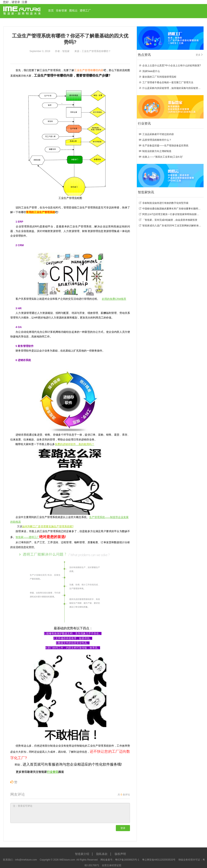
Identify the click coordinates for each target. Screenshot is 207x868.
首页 (51, 10)
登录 (123, 828)
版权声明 (120, 854)
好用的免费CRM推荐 (114, 299)
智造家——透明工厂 (27, 537)
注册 (24, 2)
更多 (199, 55)
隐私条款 (102, 854)
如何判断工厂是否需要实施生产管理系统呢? (48, 526)
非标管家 (61, 10)
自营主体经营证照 (112, 865)
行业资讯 (53, 772)
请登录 (16, 2)
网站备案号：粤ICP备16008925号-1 (120, 860)
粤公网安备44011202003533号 (159, 860)
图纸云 (73, 10)
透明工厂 (85, 10)
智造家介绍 (82, 854)
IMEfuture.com (67, 860)
